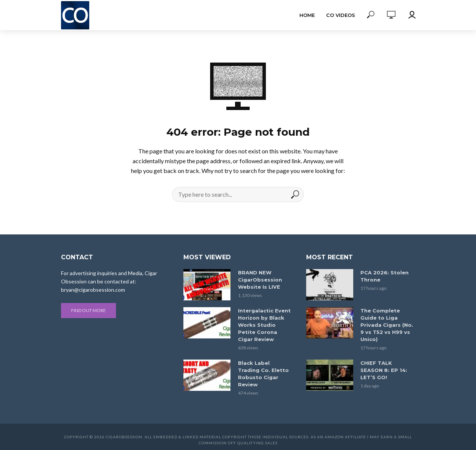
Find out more (88, 310)
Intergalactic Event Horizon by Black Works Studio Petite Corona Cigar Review (264, 325)
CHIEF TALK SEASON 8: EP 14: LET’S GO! (384, 370)
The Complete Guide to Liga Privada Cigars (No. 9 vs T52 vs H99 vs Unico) (387, 325)
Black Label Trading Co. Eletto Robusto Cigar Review (263, 374)
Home (307, 15)
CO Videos (341, 15)
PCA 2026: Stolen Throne (384, 276)
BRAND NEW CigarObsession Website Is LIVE (260, 280)
